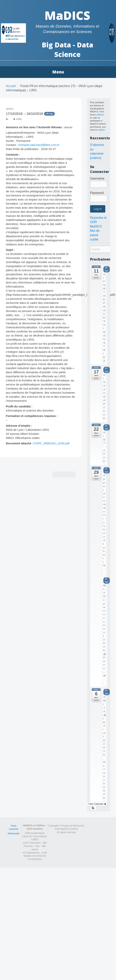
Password (97, 193)
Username (97, 178)
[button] (93, 808)
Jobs (18, 119)
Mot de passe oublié (95, 235)
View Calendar (97, 804)
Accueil (11, 86)
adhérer (100, 115)
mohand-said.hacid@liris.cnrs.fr (39, 145)
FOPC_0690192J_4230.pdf (52, 443)
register (101, 130)
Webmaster (14, 834)
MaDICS (67, 15)
